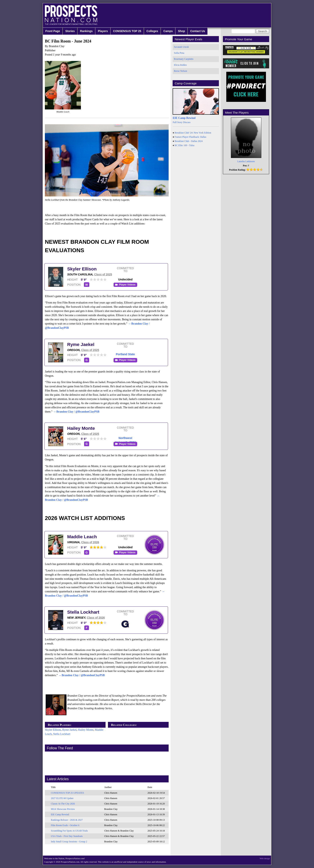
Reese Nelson (180, 71)
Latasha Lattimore (246, 161)
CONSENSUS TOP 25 (127, 31)
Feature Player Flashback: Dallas (190, 137)
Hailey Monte (81, 428)
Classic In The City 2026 (63, 804)
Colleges (152, 31)
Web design (265, 858)
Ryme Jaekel (81, 344)
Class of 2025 (103, 274)
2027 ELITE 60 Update (62, 798)
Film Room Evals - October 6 (65, 825)
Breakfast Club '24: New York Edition (193, 133)
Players (103, 31)
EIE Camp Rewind (60, 814)
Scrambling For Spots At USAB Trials (69, 831)
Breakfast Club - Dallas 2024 (189, 141)
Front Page (53, 31)
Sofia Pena (179, 53)
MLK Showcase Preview (63, 809)
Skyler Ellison (82, 269)
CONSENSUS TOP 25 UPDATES (67, 793)
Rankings (86, 31)
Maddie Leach (82, 537)
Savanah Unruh (181, 47)
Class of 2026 (90, 542)
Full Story (177, 122)
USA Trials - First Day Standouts (67, 836)
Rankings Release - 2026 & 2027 (67, 820)
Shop (182, 31)
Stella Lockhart (83, 612)
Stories (70, 31)
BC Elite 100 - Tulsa (185, 145)
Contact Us (198, 31)
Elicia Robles (180, 65)
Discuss (187, 122)
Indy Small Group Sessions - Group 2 (69, 842)
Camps (168, 31)
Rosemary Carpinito (184, 59)
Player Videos (127, 285)
